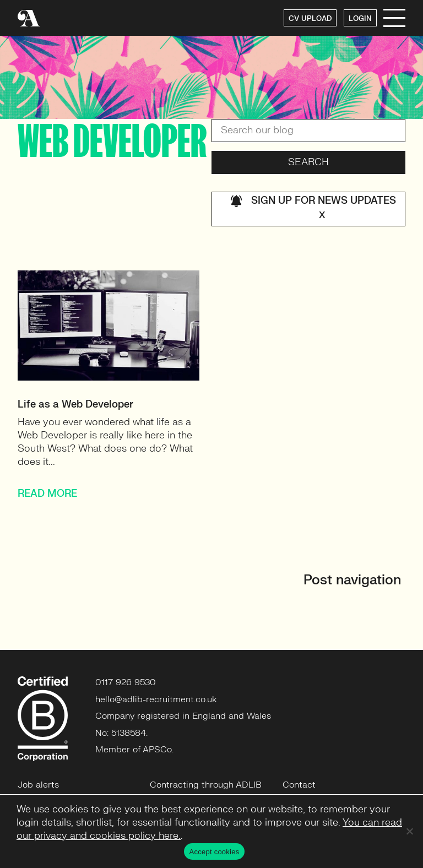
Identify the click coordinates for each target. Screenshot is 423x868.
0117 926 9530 (126, 682)
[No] (409, 831)
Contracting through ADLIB (206, 785)
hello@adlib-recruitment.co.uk (156, 699)
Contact (299, 785)
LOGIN (360, 19)
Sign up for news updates (313, 209)
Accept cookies (215, 852)
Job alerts (38, 785)
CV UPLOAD (310, 19)
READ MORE (47, 494)
